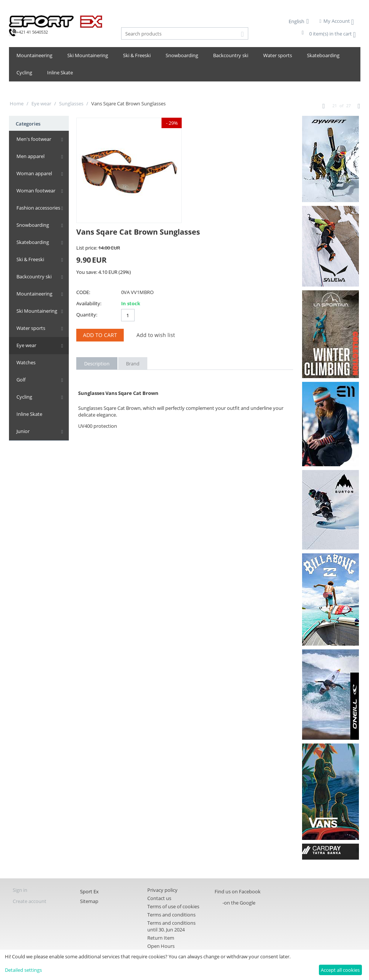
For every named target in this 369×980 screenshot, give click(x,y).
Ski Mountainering (88, 55)
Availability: (89, 303)
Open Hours (161, 946)
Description (97, 364)
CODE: (83, 292)
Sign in (20, 890)
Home (17, 103)
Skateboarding (323, 55)
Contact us (159, 898)
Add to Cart (100, 335)
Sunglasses (71, 103)
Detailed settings (23, 970)
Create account (30, 901)
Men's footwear (34, 139)
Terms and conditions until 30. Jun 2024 (171, 926)
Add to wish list (156, 335)
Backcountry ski (231, 55)
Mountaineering (34, 55)
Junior (23, 431)
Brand (133, 364)
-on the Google (239, 903)
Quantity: (87, 315)
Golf (21, 380)
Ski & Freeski (137, 55)
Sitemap (89, 901)
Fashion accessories (38, 208)
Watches (26, 362)
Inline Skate (60, 72)
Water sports (278, 55)
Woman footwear (36, 191)
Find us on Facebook (238, 891)
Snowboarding (182, 55)
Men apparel (30, 156)
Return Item (161, 938)
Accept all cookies (340, 970)
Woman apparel (34, 173)
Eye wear (41, 103)
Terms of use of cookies (173, 906)
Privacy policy (162, 890)
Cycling (24, 72)
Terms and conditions (171, 915)
